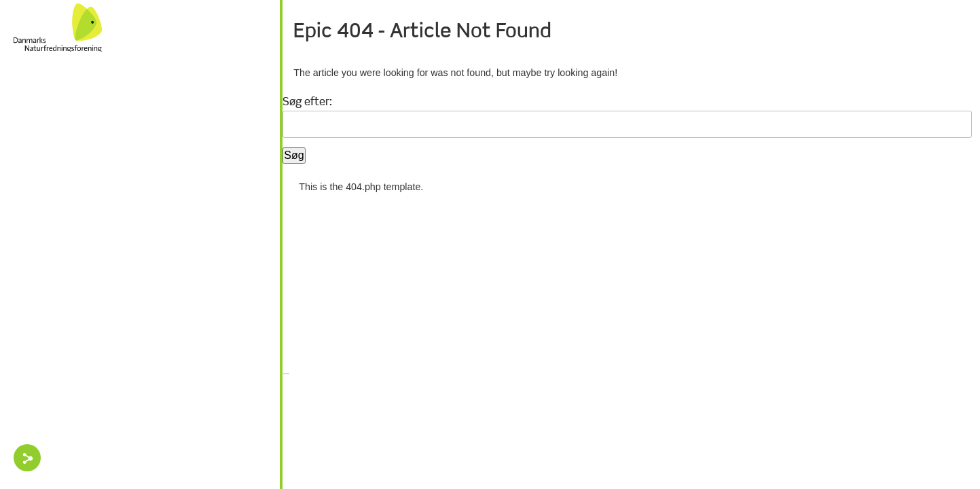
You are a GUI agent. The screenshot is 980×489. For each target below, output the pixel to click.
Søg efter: (307, 103)
